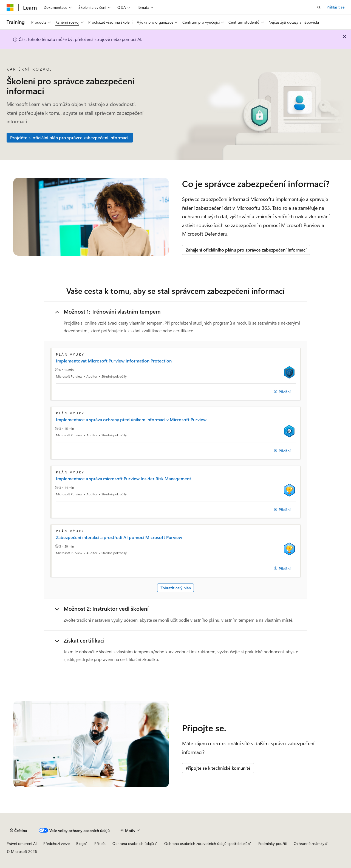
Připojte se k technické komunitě (218, 768)
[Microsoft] (10, 7)
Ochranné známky (309, 843)
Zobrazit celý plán (176, 588)
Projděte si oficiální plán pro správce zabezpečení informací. (70, 137)
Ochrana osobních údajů (133, 843)
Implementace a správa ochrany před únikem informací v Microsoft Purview (131, 420)
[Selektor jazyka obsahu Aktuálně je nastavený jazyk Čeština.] (18, 831)
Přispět (100, 843)
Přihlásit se (336, 7)
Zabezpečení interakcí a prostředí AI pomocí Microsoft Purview (119, 537)
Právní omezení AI (22, 843)
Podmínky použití (273, 843)
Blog (80, 843)
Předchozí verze (56, 843)
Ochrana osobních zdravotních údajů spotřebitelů (206, 843)
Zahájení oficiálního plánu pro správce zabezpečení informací (246, 250)
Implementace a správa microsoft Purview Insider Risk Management (124, 479)
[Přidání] (282, 392)
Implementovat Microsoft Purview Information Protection (114, 361)
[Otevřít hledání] (319, 7)
